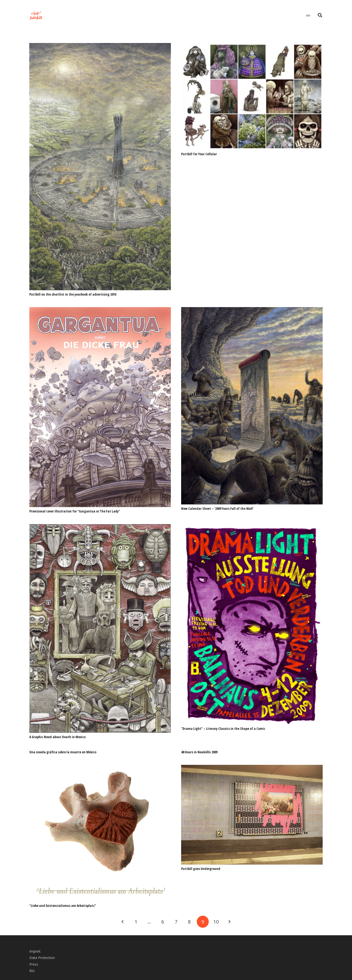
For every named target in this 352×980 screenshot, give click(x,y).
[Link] (36, 16)
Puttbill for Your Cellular (199, 154)
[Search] (320, 15)
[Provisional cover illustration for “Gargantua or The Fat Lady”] (100, 310)
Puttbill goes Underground (201, 869)
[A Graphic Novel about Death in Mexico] (100, 527)
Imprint (35, 951)
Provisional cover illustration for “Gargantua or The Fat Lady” (75, 511)
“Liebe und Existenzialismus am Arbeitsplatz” (63, 906)
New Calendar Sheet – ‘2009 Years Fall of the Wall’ (217, 508)
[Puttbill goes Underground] (252, 768)
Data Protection (42, 958)
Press (34, 964)
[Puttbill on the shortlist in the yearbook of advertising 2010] (100, 46)
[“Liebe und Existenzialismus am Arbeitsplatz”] (100, 768)
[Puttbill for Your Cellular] (252, 46)
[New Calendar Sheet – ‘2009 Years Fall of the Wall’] (252, 310)
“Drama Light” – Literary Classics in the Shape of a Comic (223, 729)
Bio (32, 971)
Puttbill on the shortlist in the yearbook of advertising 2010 (73, 294)
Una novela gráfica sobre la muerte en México (63, 752)
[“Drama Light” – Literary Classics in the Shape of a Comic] (252, 527)
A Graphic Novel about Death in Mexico (57, 737)
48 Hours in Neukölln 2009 (199, 752)
